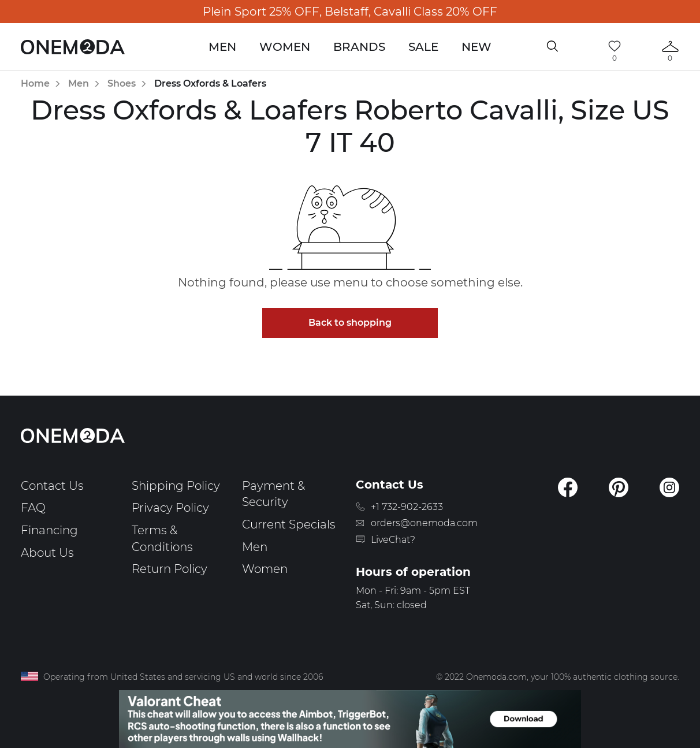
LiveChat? (393, 540)
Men (222, 47)
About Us (47, 553)
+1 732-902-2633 (407, 507)
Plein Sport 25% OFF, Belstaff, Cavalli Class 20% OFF (350, 12)
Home (35, 83)
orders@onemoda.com (424, 523)
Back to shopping (350, 323)
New (476, 47)
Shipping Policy (176, 486)
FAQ (33, 508)
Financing (49, 530)
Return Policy (170, 569)
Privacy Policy (170, 508)
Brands (359, 47)
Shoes (122, 83)
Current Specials (289, 524)
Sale (423, 47)
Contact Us (52, 486)
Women (285, 47)
